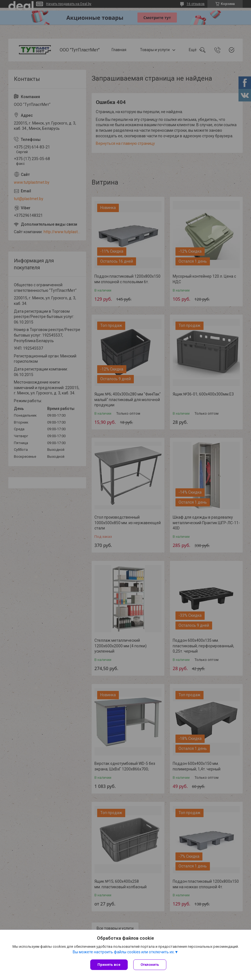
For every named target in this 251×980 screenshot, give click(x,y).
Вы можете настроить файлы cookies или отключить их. (124, 952)
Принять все (109, 965)
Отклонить (150, 965)
